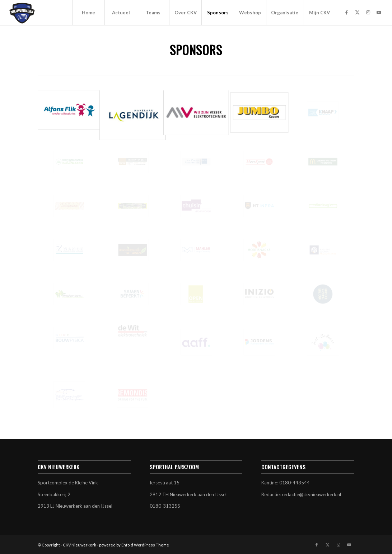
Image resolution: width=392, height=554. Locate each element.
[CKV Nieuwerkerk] (22, 13)
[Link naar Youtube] (379, 12)
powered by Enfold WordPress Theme (134, 545)
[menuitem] (88, 13)
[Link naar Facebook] (346, 12)
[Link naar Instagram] (368, 12)
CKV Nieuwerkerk (80, 545)
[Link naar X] (357, 12)
